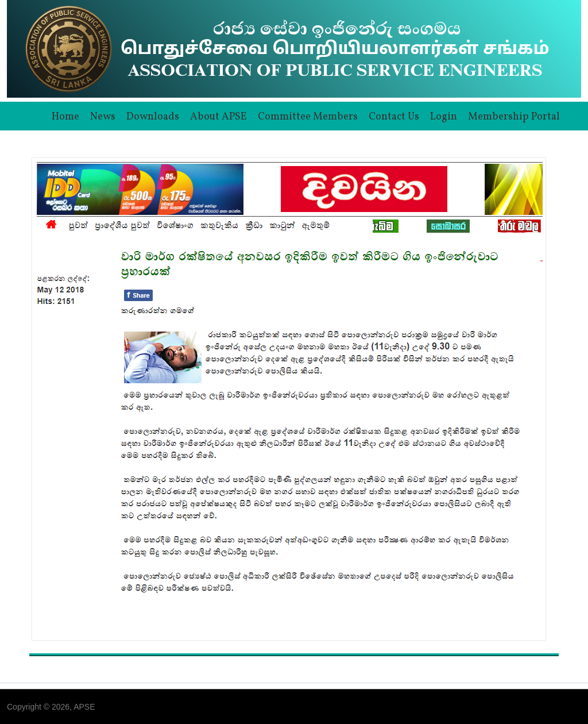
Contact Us (394, 117)
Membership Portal (514, 117)
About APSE (218, 117)
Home (65, 117)
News (103, 117)
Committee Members (308, 117)
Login (444, 117)
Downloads (153, 117)
